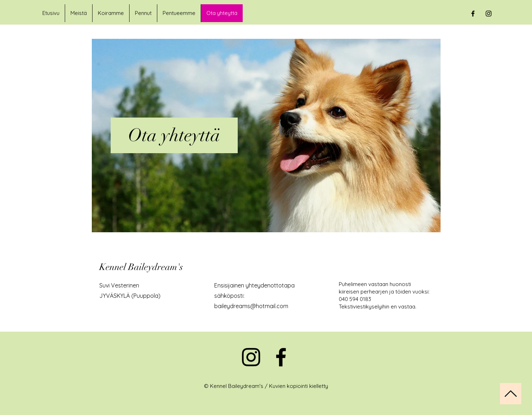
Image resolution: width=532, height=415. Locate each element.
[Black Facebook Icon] (473, 14)
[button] (111, 13)
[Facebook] (281, 357)
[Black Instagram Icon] (489, 14)
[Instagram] (251, 357)
